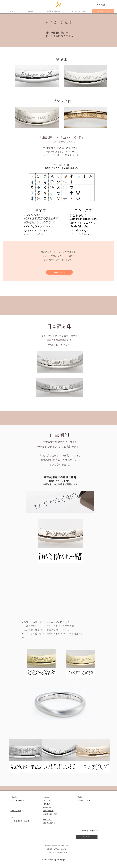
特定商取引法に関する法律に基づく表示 (57, 846)
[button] (29, 572)
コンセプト (47, 801)
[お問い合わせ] (102, 5)
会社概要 (49, 849)
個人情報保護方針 (62, 852)
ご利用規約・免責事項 (60, 849)
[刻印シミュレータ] (59, 272)
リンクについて (52, 852)
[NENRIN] (87, 837)
